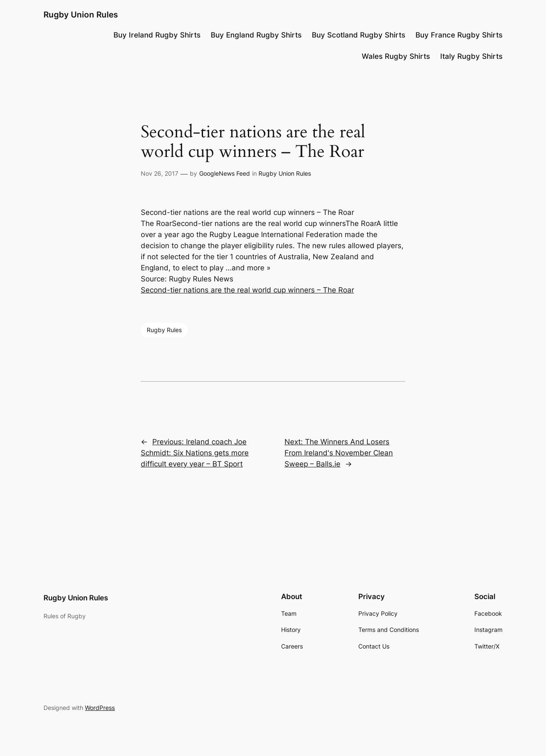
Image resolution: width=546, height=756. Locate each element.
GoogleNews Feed (225, 173)
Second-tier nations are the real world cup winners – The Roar (247, 290)
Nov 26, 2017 (160, 173)
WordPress (100, 708)
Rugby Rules (164, 330)
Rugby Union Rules (81, 14)
